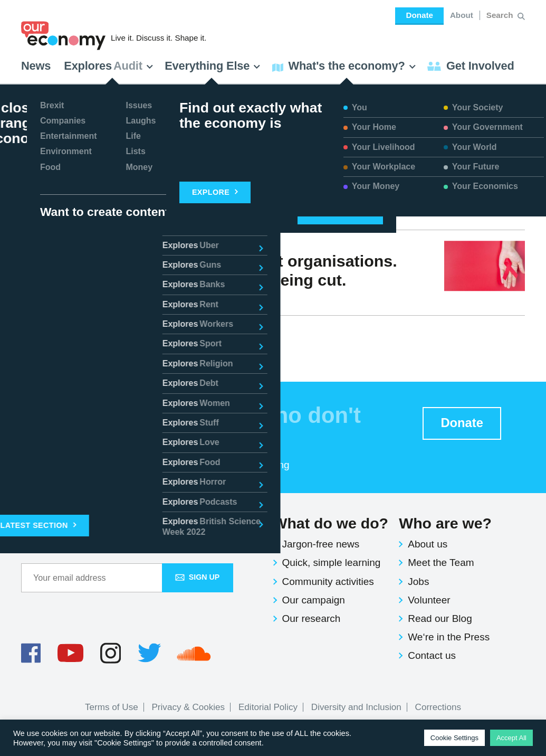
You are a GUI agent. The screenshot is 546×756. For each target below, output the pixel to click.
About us (428, 544)
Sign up (198, 577)
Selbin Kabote (63, 299)
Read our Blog (440, 618)
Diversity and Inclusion (356, 707)
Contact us (432, 655)
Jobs (418, 582)
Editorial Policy (268, 707)
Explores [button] (109, 66)
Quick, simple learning (332, 563)
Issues (118, 299)
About (462, 15)
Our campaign (314, 600)
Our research (312, 618)
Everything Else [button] (213, 66)
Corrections (438, 707)
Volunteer (429, 600)
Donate (419, 15)
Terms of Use (112, 707)
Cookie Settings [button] (454, 738)
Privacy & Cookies (188, 707)
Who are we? (445, 523)
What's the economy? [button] (344, 66)
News (36, 66)
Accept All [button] (511, 738)
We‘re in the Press (449, 637)
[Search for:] (501, 15)
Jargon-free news (321, 544)
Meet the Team (441, 563)
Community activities (328, 582)
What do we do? (331, 523)
